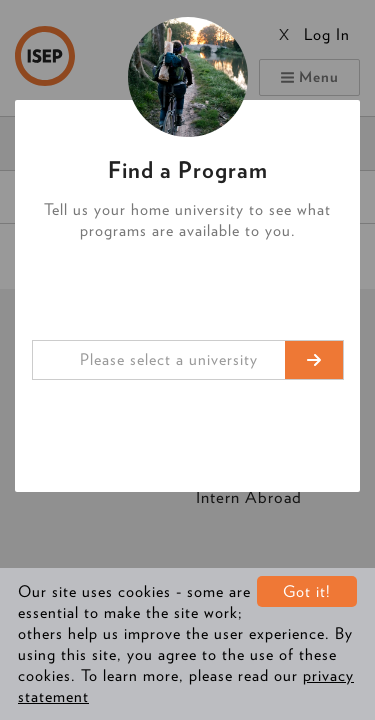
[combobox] (188, 360)
